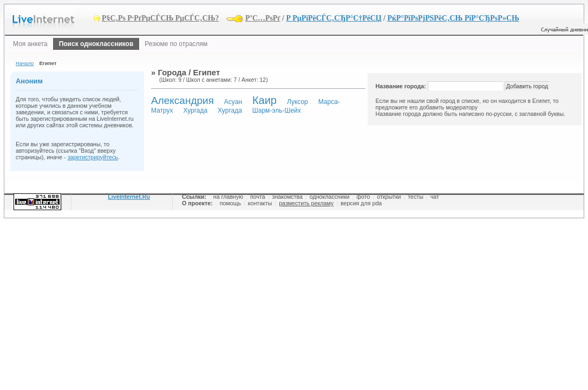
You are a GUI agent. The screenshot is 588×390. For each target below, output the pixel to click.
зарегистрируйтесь (93, 157)
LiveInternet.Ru (129, 197)
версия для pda (361, 203)
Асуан (233, 102)
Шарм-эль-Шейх (277, 110)
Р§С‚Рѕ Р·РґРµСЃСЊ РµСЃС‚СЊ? (161, 18)
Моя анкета (30, 44)
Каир (264, 100)
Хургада (195, 110)
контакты (260, 203)
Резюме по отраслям (176, 44)
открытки (389, 197)
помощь (230, 203)
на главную (228, 197)
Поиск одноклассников (96, 44)
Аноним (29, 81)
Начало (25, 63)
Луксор (298, 102)
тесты (416, 197)
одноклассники (330, 197)
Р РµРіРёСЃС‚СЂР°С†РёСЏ (334, 18)
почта (258, 197)
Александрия (182, 100)
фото (363, 197)
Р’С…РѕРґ (263, 18)
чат (435, 197)
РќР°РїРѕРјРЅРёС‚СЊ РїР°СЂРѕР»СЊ (453, 18)
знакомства (288, 197)
